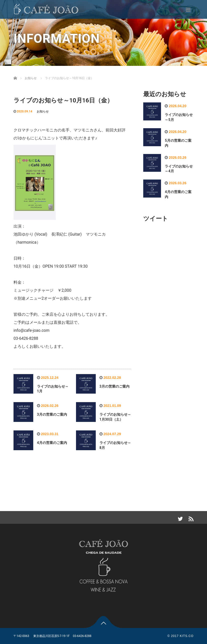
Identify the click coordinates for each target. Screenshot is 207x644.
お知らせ (43, 111)
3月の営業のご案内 (114, 386)
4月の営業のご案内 (52, 443)
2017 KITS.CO (182, 636)
